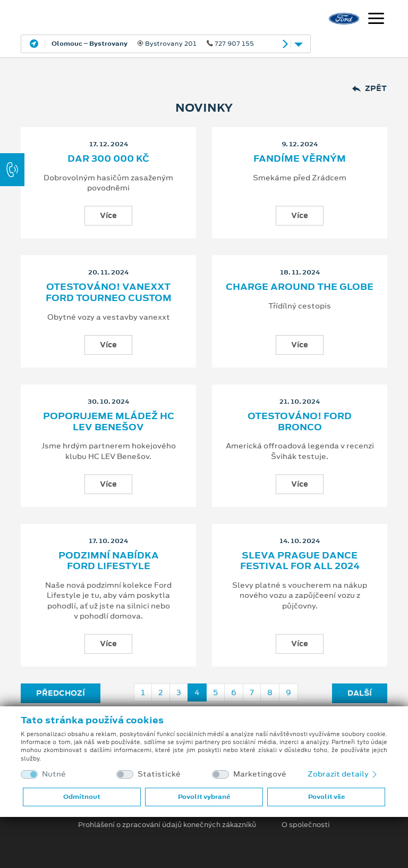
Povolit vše (326, 797)
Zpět (369, 89)
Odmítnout (82, 797)
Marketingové (260, 774)
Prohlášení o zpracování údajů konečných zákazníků (167, 825)
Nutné (54, 774)
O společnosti (306, 825)
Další (360, 693)
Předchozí (61, 693)
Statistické (159, 774)
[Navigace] (376, 20)
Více (108, 215)
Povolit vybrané (204, 797)
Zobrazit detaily (343, 774)
